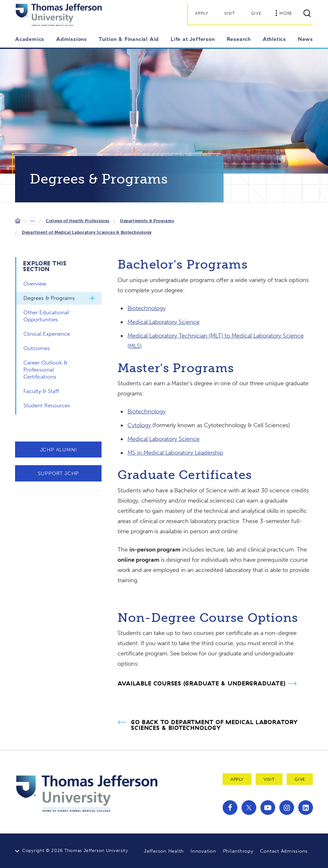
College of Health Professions (78, 221)
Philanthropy (238, 851)
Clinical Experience (47, 334)
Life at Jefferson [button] (193, 39)
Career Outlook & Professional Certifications (45, 370)
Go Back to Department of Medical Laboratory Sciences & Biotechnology (214, 725)
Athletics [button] (274, 39)
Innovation (203, 851)
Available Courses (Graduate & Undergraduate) (202, 683)
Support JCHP (58, 473)
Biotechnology (147, 308)
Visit (230, 13)
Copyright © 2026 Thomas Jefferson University (75, 851)
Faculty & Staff (41, 391)
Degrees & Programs (49, 298)
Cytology (139, 425)
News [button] (305, 39)
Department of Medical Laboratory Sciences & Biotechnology (87, 232)
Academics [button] (30, 39)
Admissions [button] (71, 39)
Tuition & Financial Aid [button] (129, 39)
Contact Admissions (284, 851)
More (284, 13)
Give (256, 13)
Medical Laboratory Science (164, 322)
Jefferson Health (164, 851)
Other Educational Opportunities (46, 316)
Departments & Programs (147, 221)
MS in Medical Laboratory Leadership (175, 453)
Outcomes (37, 348)
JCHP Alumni (58, 450)
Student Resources (47, 405)
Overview (35, 284)
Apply (201, 13)
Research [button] (239, 39)
